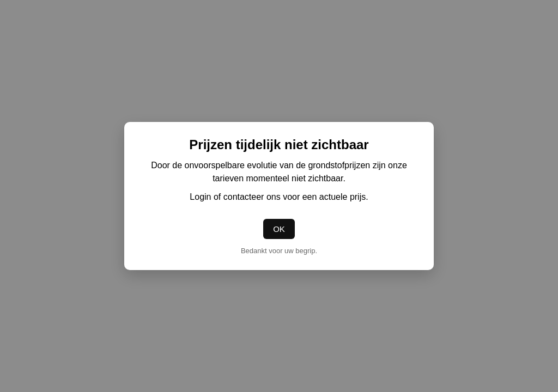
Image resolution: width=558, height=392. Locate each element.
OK (279, 229)
